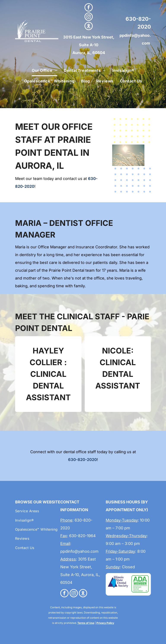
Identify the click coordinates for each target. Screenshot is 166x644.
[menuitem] (45, 71)
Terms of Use (86, 623)
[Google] (89, 26)
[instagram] (89, 17)
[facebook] (89, 8)
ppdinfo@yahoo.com (79, 551)
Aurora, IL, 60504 (89, 53)
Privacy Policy (105, 623)
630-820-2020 (82, 460)
